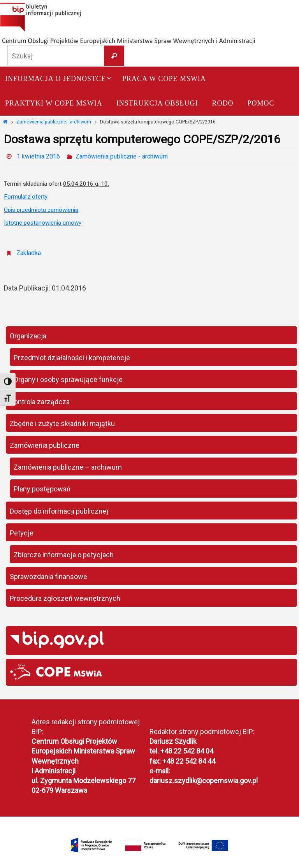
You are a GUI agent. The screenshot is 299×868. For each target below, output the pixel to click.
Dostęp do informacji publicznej (59, 511)
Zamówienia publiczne (45, 445)
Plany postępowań (42, 489)
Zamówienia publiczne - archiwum (54, 122)
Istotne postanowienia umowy (43, 223)
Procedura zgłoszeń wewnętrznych (65, 598)
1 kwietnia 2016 (38, 156)
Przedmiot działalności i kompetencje (72, 358)
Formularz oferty (26, 197)
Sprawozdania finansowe (48, 577)
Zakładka (29, 253)
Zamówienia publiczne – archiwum (68, 467)
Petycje (22, 533)
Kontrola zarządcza (40, 402)
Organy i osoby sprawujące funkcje (68, 379)
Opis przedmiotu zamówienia (41, 210)
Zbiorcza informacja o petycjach (64, 555)
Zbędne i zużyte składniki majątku (62, 423)
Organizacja (28, 336)
